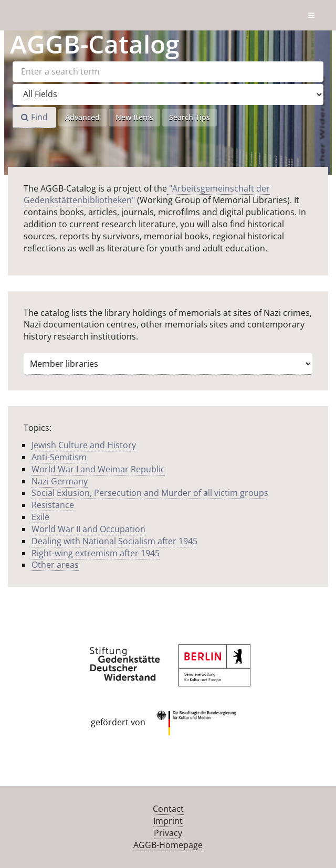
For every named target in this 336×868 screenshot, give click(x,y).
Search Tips (190, 117)
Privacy (168, 833)
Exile (40, 517)
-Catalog (95, 44)
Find (34, 117)
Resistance (53, 505)
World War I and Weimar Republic (98, 469)
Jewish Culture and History (84, 445)
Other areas (55, 565)
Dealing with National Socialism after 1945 (114, 541)
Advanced (82, 117)
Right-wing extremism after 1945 (96, 553)
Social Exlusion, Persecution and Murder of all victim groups (150, 493)
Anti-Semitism (59, 457)
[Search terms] (168, 72)
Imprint (168, 821)
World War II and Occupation (88, 529)
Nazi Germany (60, 481)
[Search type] (168, 94)
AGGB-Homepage (168, 845)
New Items (134, 117)
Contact (168, 809)
